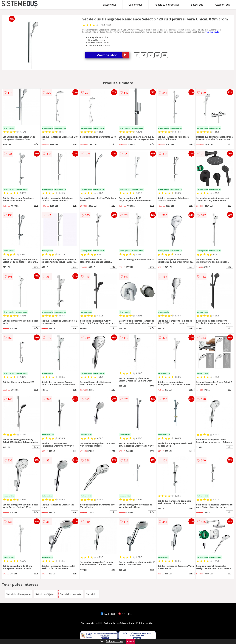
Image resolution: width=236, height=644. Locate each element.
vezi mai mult (212, 32)
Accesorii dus (222, 5)
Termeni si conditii (91, 623)
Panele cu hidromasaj (167, 5)
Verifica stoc (113, 55)
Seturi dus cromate (71, 594)
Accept (130, 641)
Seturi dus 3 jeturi (45, 594)
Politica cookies (145, 623)
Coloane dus (135, 5)
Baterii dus (197, 5)
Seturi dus (92, 594)
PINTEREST (126, 614)
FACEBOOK (109, 614)
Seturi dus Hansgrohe (18, 594)
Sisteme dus (109, 5)
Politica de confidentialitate (119, 623)
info (36, 144)
